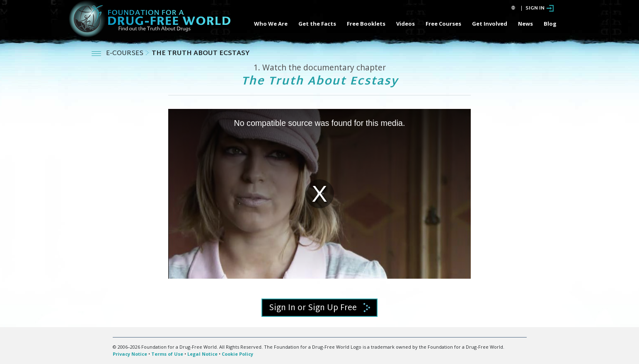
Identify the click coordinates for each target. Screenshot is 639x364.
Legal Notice (202, 354)
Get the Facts (317, 24)
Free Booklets (366, 24)
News (525, 24)
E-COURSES (126, 54)
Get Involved (490, 24)
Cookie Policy (237, 354)
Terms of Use (167, 354)
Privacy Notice (130, 354)
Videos (405, 24)
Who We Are (271, 24)
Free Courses (443, 24)
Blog (550, 24)
